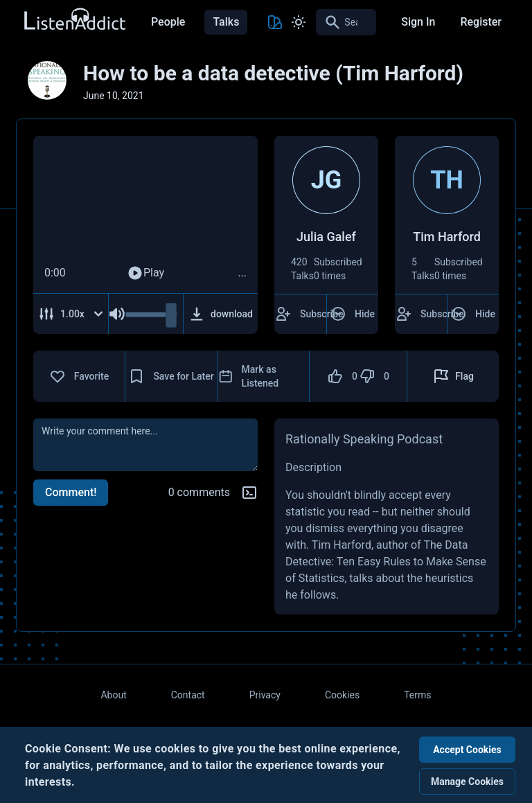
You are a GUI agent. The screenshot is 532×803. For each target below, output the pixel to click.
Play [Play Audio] (145, 273)
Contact (188, 695)
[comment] (145, 445)
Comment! (71, 492)
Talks (226, 22)
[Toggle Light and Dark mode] (299, 22)
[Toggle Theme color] (275, 22)
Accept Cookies (467, 750)
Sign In (418, 22)
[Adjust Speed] (71, 314)
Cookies (342, 695)
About (113, 695)
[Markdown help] (249, 493)
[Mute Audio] (117, 314)
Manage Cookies (467, 782)
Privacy (265, 695)
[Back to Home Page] (74, 20)
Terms (417, 695)
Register (481, 22)
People (168, 22)
